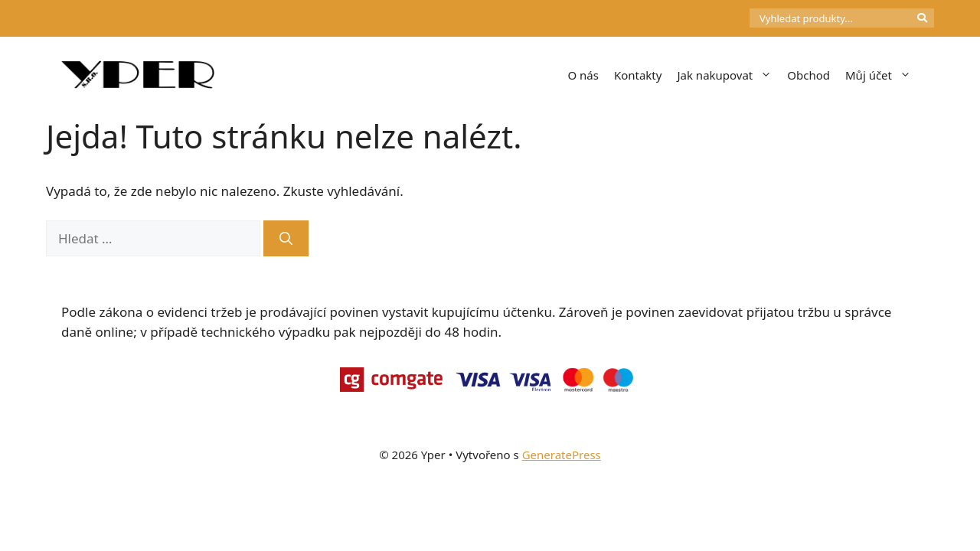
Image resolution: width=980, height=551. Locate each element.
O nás (583, 75)
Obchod (808, 75)
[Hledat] (286, 239)
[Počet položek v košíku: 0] (724, 18)
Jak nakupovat (728, 75)
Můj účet (882, 75)
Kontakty (638, 75)
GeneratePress (562, 455)
